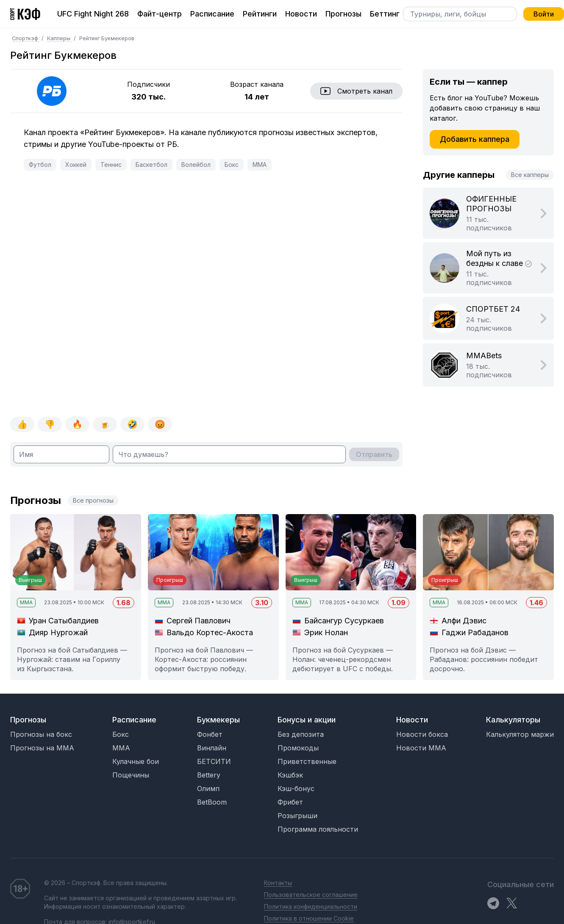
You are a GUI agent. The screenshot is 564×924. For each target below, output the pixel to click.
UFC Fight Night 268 (93, 14)
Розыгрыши (297, 816)
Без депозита (301, 734)
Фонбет (210, 734)
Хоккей (76, 165)
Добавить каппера (475, 139)
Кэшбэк (290, 775)
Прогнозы (343, 14)
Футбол (40, 165)
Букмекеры (218, 720)
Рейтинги (260, 14)
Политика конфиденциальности (311, 906)
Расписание (212, 14)
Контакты (278, 883)
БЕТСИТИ (214, 761)
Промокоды (298, 748)
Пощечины (131, 775)
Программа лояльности (318, 829)
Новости (301, 14)
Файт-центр (160, 14)
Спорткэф (26, 38)
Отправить (374, 454)
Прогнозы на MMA (42, 748)
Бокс (232, 165)
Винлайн (212, 748)
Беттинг (385, 14)
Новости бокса (422, 734)
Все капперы (530, 175)
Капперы (60, 38)
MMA (260, 165)
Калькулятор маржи (520, 734)
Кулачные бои (136, 761)
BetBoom (212, 802)
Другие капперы (459, 175)
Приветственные (307, 761)
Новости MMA (421, 748)
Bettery (209, 775)
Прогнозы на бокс (41, 734)
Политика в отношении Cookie (309, 918)
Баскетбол (151, 165)
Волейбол (196, 165)
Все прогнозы (93, 500)
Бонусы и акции (307, 720)
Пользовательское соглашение (311, 895)
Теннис (111, 165)
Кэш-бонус (296, 788)
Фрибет (290, 802)
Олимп (208, 788)
